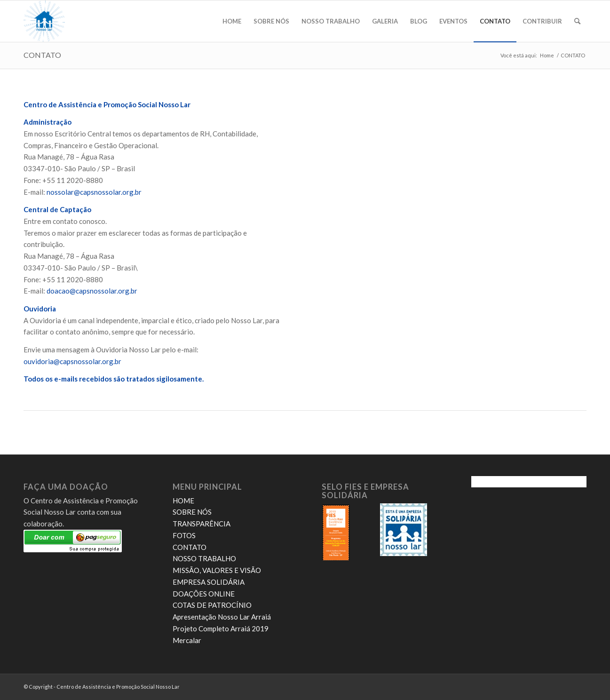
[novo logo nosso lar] (44, 21)
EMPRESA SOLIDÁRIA (209, 582)
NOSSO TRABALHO (204, 558)
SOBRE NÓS (192, 512)
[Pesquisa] (577, 21)
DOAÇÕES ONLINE (204, 594)
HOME (183, 501)
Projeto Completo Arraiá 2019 (221, 628)
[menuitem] (232, 21)
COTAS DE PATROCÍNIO (212, 605)
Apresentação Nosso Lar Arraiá (222, 617)
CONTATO (42, 55)
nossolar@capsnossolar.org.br (94, 192)
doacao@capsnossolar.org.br (92, 291)
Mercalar (187, 640)
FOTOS (184, 535)
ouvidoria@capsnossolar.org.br (72, 361)
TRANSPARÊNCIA (202, 524)
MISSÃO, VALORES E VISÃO (217, 570)
